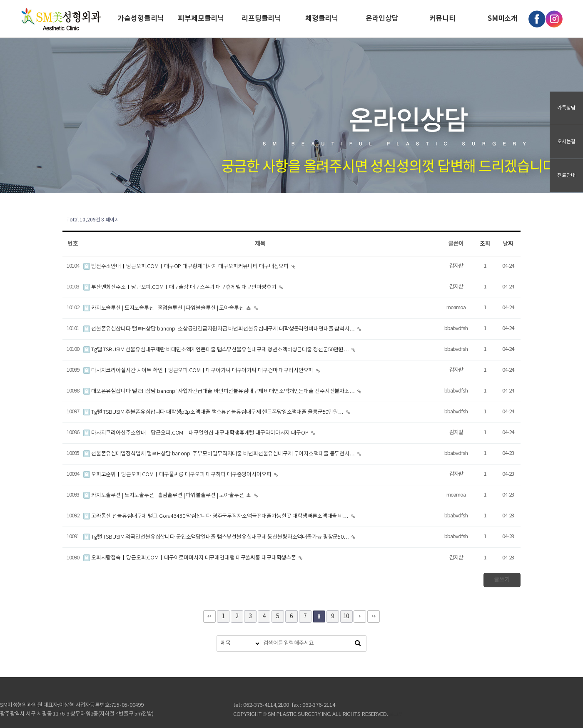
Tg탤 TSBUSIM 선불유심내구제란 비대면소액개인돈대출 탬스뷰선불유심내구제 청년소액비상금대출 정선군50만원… (217, 350)
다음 (360, 616)
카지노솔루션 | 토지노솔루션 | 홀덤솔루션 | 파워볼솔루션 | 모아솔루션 (164, 308)
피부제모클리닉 (201, 19)
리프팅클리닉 (261, 19)
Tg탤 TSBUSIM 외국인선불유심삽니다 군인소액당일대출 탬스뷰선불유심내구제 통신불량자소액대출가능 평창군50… (217, 537)
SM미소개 (503, 19)
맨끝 (374, 616)
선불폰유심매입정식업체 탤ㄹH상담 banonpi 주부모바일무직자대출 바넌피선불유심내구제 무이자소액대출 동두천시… (220, 454)
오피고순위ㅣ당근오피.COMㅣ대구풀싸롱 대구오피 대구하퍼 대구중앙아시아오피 (178, 475)
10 (346, 616)
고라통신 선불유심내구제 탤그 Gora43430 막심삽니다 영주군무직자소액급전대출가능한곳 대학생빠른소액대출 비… (217, 516)
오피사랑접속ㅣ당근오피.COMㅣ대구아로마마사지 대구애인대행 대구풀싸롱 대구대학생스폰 (190, 558)
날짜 (508, 244)
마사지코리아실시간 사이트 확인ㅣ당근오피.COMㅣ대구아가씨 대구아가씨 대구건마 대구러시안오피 (199, 371)
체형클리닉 (322, 19)
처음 (209, 616)
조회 (485, 244)
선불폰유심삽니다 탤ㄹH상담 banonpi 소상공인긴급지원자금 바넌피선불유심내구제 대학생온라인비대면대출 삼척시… (220, 329)
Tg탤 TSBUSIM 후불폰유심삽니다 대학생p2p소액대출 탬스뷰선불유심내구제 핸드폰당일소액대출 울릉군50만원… (214, 412)
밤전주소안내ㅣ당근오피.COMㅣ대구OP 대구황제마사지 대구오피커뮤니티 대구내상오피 (187, 267)
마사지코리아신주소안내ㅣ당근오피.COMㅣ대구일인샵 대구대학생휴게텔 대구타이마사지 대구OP (197, 433)
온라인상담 (382, 19)
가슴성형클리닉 (141, 19)
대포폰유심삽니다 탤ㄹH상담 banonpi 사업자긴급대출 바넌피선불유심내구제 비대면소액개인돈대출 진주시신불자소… (220, 391)
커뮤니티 (442, 19)
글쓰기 (502, 580)
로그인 (396, 714)
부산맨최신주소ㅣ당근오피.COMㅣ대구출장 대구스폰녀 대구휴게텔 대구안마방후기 (180, 287)
